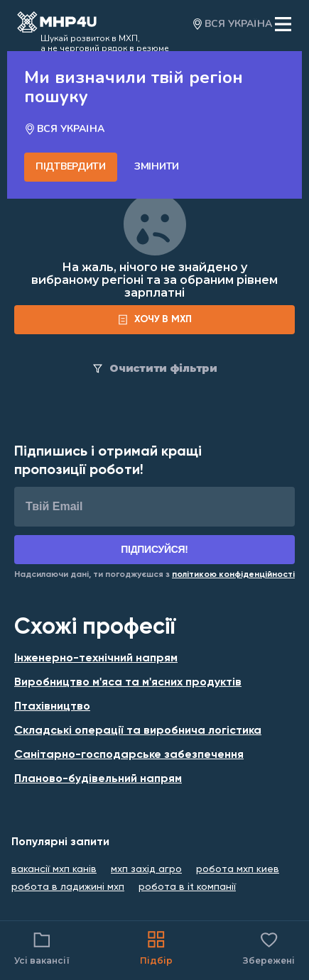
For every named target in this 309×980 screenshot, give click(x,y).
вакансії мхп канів (54, 869)
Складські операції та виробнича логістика (138, 731)
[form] (154, 320)
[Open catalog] (57, 24)
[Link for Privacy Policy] (233, 575)
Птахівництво (52, 707)
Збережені (269, 947)
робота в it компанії (187, 887)
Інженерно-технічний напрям (96, 659)
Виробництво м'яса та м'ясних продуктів (128, 683)
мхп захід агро (146, 869)
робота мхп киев (238, 869)
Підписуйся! (154, 549)
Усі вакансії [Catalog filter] (42, 947)
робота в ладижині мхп (68, 887)
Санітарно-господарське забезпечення (129, 755)
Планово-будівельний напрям (98, 779)
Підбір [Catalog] (156, 947)
